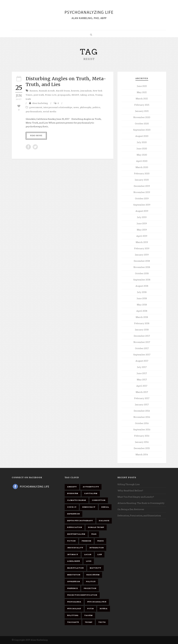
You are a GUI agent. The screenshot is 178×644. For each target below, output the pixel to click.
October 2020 (142, 124)
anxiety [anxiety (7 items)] (72, 487)
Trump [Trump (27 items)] (89, 622)
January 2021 (142, 111)
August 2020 (142, 136)
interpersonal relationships (58, 107)
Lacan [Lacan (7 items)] (88, 554)
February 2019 (142, 249)
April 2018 (142, 311)
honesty (75, 91)
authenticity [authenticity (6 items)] (91, 487)
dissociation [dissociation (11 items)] (75, 527)
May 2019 (142, 230)
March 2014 (142, 455)
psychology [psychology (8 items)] (74, 609)
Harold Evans (63, 91)
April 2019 (142, 236)
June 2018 (142, 298)
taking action (87, 95)
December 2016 (142, 411)
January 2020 (142, 180)
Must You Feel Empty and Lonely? (136, 497)
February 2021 (142, 105)
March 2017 (142, 392)
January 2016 (142, 442)
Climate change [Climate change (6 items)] (77, 500)
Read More (36, 136)
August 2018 (142, 286)
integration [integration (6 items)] (97, 548)
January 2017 (142, 405)
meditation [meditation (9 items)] (74, 575)
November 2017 (142, 342)
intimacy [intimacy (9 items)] (73, 554)
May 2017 (142, 380)
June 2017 (142, 373)
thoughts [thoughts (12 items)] (73, 622)
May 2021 (142, 92)
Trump (99, 95)
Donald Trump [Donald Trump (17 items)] (96, 527)
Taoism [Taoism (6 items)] (88, 615)
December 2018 (142, 261)
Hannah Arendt (47, 91)
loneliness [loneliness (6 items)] (74, 561)
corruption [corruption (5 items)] (99, 500)
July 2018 (142, 292)
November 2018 (142, 267)
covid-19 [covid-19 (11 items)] (72, 507)
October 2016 (142, 423)
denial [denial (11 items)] (105, 507)
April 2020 (142, 161)
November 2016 (142, 417)
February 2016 (142, 436)
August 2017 (142, 361)
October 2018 (142, 274)
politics (96, 107)
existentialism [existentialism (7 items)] (76, 534)
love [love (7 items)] (89, 561)
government (36, 107)
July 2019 (142, 217)
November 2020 (142, 117)
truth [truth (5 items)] (102, 622)
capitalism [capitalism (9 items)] (91, 493)
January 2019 (142, 255)
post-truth (39, 95)
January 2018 (142, 330)
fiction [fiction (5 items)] (71, 541)
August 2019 (142, 211)
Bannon (34, 91)
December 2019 (142, 186)
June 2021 (142, 86)
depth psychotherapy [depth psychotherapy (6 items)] (80, 521)
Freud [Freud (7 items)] (100, 541)
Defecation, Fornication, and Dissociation (139, 516)
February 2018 (142, 323)
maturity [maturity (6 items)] (95, 568)
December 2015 (142, 448)
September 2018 (142, 280)
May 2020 (142, 155)
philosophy (86, 107)
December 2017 (142, 336)
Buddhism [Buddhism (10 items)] (73, 493)
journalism (86, 91)
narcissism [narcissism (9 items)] (93, 575)
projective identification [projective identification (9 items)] (82, 595)
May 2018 (142, 305)
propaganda (64, 95)
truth (28, 99)
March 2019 (142, 242)
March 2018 (142, 317)
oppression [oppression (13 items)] (74, 582)
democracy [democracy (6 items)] (89, 507)
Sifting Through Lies (129, 484)
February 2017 (142, 398)
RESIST (75, 95)
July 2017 (142, 367)
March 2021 (142, 99)
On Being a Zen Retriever (131, 509)
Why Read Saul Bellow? (130, 491)
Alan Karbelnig (40, 103)
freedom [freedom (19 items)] (86, 541)
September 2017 (142, 355)
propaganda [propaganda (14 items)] (74, 602)
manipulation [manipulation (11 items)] (75, 568)
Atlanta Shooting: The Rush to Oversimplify (141, 503)
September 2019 (142, 205)
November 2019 (142, 192)
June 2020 (142, 149)
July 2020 (142, 142)
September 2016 (142, 430)
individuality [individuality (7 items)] (75, 548)
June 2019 (142, 224)
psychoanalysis (34, 112)
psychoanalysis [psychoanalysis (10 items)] (97, 602)
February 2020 (142, 174)
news (76, 107)
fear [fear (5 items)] (94, 534)
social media (50, 112)
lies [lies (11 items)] (100, 554)
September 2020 (142, 130)
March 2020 (142, 167)
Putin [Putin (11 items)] (90, 609)
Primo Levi (51, 95)
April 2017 (142, 386)
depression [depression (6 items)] (73, 514)
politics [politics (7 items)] (91, 582)
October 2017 (142, 348)
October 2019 (142, 199)
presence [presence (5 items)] (72, 588)
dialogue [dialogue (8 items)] (104, 521)
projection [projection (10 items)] (90, 588)
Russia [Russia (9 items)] (104, 609)
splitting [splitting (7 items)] (73, 615)
